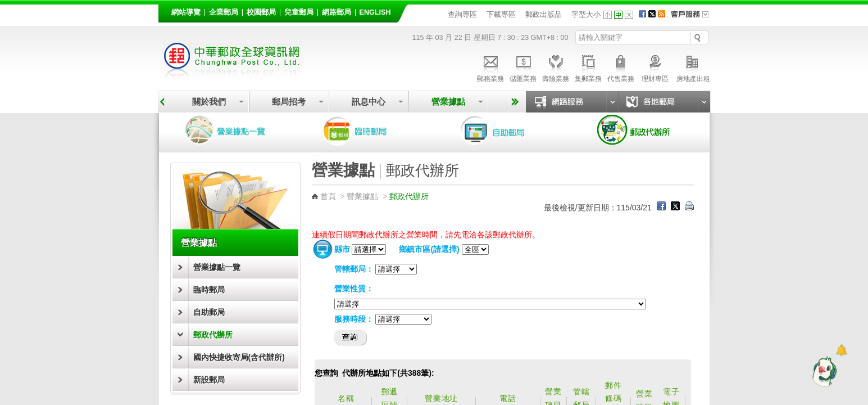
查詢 (351, 337)
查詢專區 (462, 14)
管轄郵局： (354, 269)
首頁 (328, 196)
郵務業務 (490, 67)
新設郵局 (209, 380)
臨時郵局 (371, 130)
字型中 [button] (618, 15)
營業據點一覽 (233, 130)
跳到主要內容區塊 (6, 6)
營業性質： (354, 289)
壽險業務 (556, 67)
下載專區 (501, 14)
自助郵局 (508, 130)
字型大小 (586, 14)
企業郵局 (224, 12)
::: (165, 10)
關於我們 (209, 102)
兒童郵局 (299, 12)
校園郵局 (261, 12)
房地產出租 (693, 67)
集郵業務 (588, 67)
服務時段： (354, 319)
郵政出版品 (544, 14)
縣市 (342, 249)
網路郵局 (337, 12)
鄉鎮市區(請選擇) (429, 249)
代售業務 (621, 67)
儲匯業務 (523, 67)
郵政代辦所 (646, 130)
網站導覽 (186, 12)
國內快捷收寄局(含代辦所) (239, 357)
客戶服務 (693, 18)
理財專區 (655, 67)
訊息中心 (369, 102)
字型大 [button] (629, 15)
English (375, 12)
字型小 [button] (608, 15)
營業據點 (448, 102)
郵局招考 (289, 102)
